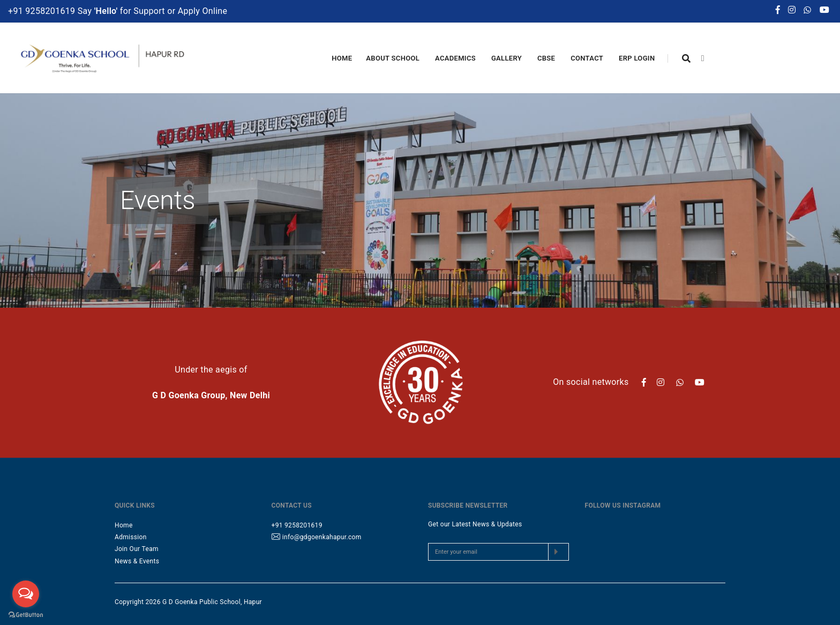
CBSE (547, 58)
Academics (456, 58)
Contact (588, 58)
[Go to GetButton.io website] (26, 614)
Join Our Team (137, 549)
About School (393, 58)
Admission (131, 537)
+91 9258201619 (43, 10)
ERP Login (637, 58)
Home (342, 58)
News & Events (137, 561)
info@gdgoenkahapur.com (322, 537)
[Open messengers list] (26, 594)
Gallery (507, 58)
